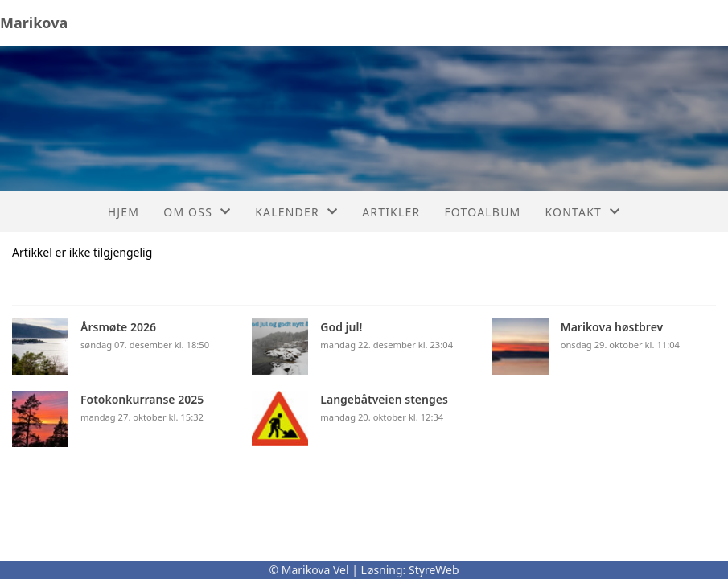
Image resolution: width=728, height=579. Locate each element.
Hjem (123, 212)
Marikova (34, 23)
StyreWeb (434, 570)
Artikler (391, 212)
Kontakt (582, 212)
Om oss (197, 212)
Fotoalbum (482, 212)
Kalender (296, 212)
